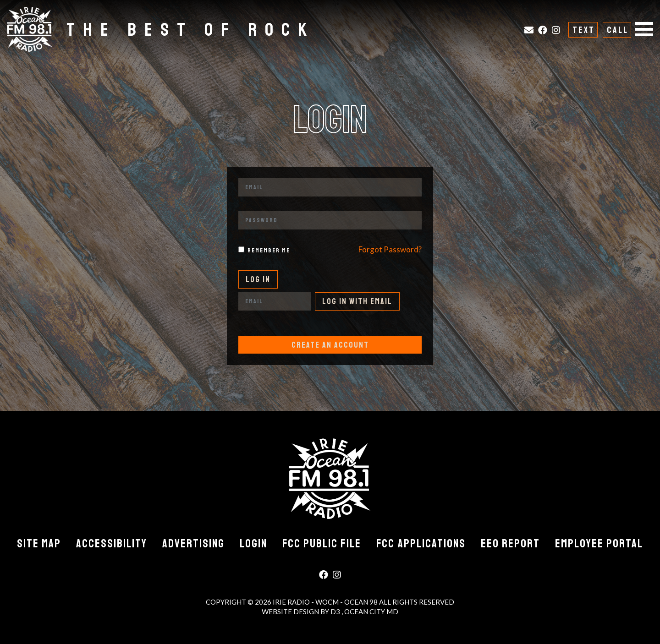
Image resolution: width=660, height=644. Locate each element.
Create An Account (330, 345)
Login (253, 544)
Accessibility (112, 544)
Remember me (269, 251)
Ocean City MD (371, 611)
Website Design (291, 611)
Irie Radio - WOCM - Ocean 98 (325, 602)
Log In (258, 279)
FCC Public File (322, 544)
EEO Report (510, 544)
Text (584, 30)
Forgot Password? (390, 249)
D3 (336, 611)
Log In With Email (357, 301)
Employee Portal (599, 544)
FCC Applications (421, 544)
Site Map (39, 544)
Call (618, 30)
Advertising (193, 544)
